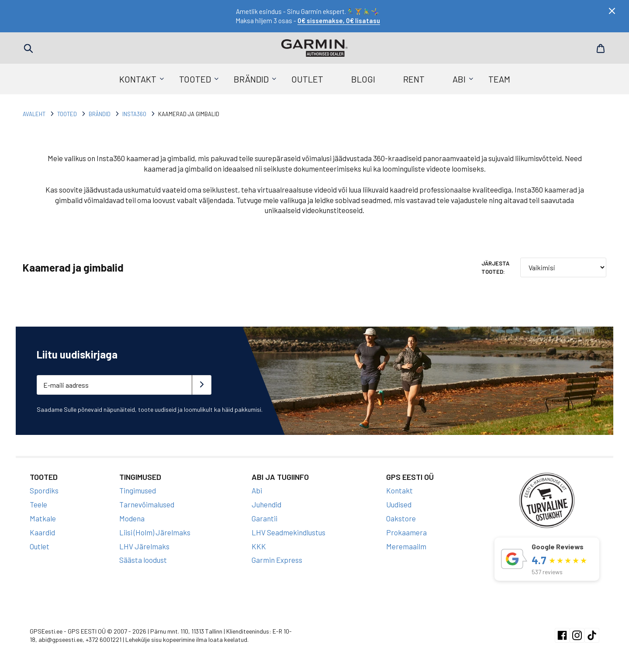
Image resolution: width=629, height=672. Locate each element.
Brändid (251, 79)
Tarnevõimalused (147, 504)
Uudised (399, 504)
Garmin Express (277, 560)
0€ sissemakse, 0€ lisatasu (339, 21)
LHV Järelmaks (144, 546)
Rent (414, 79)
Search (28, 48)
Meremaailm (406, 546)
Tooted (195, 79)
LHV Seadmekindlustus (289, 532)
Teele (38, 504)
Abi (459, 79)
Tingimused (138, 490)
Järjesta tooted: (495, 267)
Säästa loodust (143, 560)
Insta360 (134, 114)
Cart (601, 48)
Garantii (264, 518)
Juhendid (266, 504)
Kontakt (138, 79)
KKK (259, 546)
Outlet (307, 79)
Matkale (43, 518)
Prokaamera (406, 532)
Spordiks (44, 490)
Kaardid (42, 532)
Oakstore (401, 518)
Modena (132, 518)
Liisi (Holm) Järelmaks (155, 532)
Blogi (363, 79)
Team (499, 79)
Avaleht (34, 114)
